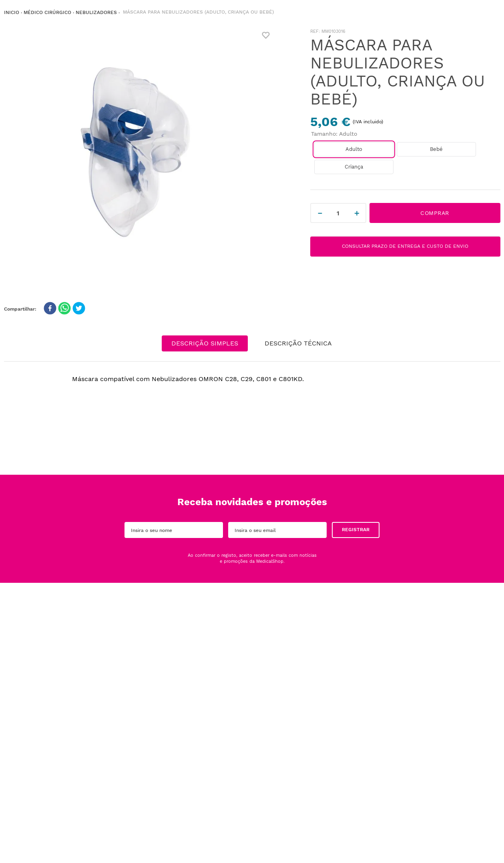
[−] (320, 213)
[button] (354, 149)
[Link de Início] (12, 13)
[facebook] (50, 309)
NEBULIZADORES (96, 12)
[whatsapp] (64, 309)
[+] (357, 213)
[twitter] (79, 309)
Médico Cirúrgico (47, 12)
